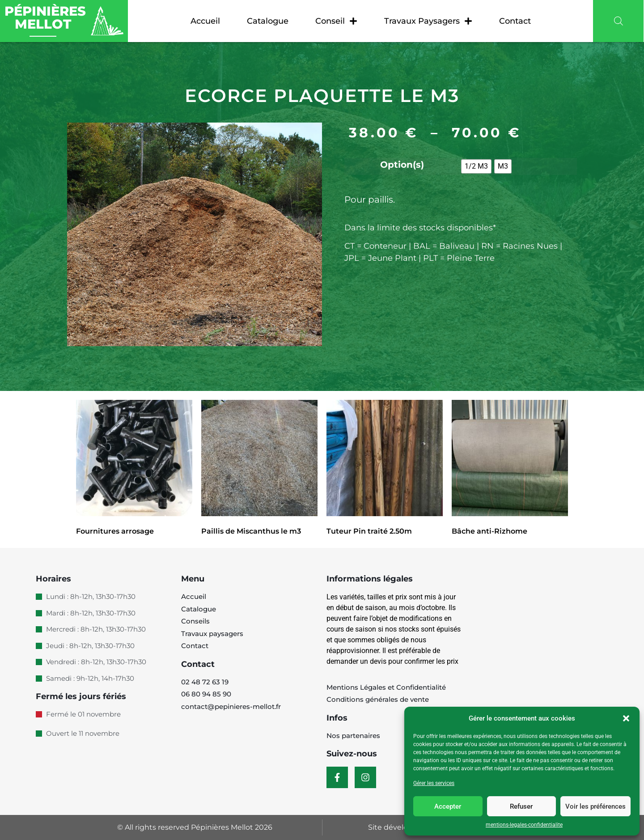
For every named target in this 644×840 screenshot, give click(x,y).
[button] (626, 718)
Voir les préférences (595, 806)
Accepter (448, 806)
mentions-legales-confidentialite (524, 825)
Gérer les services (434, 783)
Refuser (521, 806)
